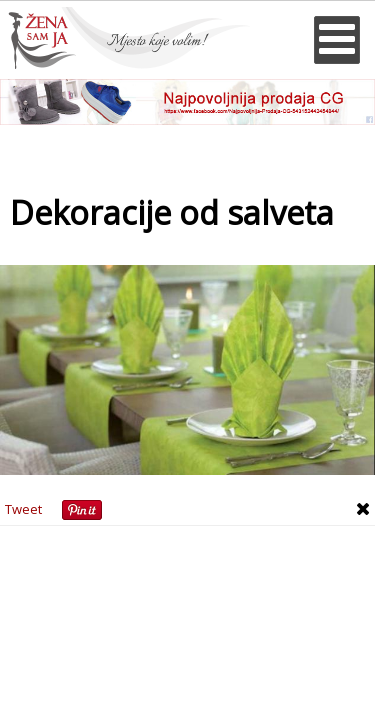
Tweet (23, 509)
